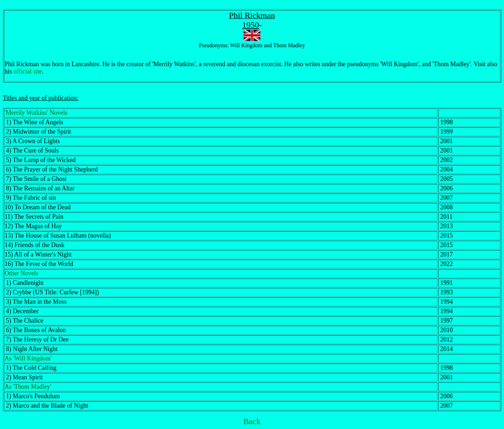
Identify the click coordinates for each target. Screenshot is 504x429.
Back (252, 421)
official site (28, 71)
